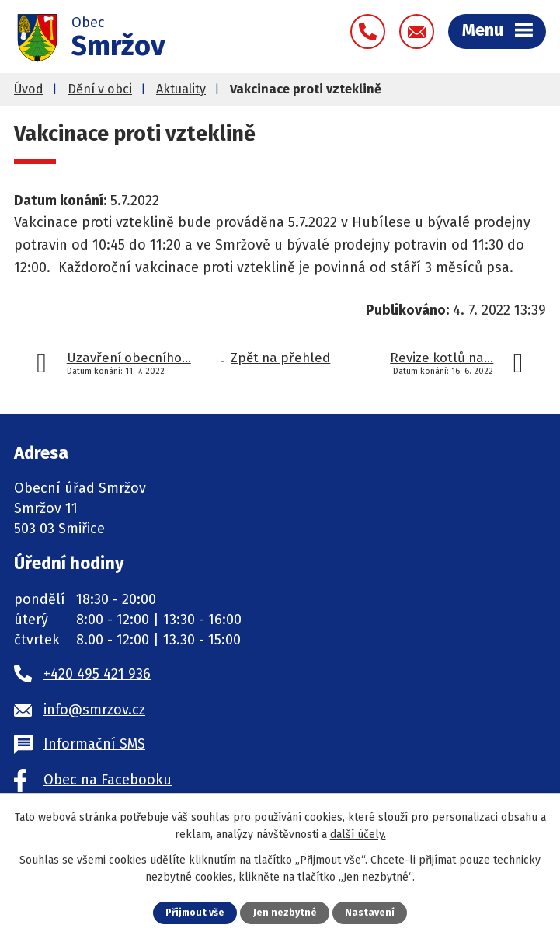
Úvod (29, 89)
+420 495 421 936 (97, 674)
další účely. (358, 834)
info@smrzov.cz (94, 710)
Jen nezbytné (286, 912)
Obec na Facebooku (108, 780)
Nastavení (371, 912)
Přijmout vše (195, 912)
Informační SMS (94, 744)
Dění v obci (100, 89)
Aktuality (181, 89)
